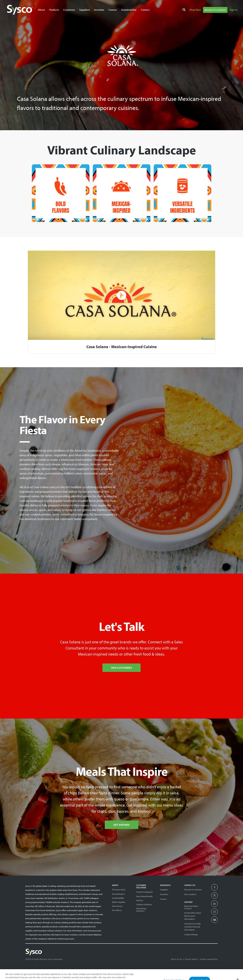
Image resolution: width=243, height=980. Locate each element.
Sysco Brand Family (144, 896)
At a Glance (117, 910)
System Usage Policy (209, 959)
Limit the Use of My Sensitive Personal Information (192, 927)
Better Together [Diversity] (119, 902)
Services (140, 900)
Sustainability (118, 898)
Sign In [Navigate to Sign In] (234, 10)
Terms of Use (177, 959)
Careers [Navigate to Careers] (113, 10)
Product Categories (144, 892)
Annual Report (118, 894)
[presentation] (215, 887)
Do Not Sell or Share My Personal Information (193, 916)
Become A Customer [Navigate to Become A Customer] (215, 10)
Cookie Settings (191, 934)
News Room (117, 906)
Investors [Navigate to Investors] (99, 10)
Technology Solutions (141, 910)
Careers (163, 899)
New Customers (122, 668)
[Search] (185, 10)
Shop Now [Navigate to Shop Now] (195, 10)
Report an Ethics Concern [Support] (191, 907)
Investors (164, 894)
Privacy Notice (191, 959)
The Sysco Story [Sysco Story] (119, 890)
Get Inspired (122, 825)
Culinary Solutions (144, 904)
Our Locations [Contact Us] (190, 894)
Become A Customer (193, 890)
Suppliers (164, 890)
